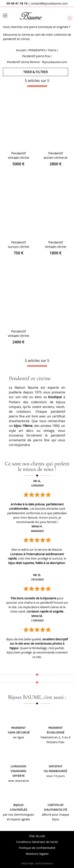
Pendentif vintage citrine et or (18, 158)
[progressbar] (37, 86)
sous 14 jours (56, 776)
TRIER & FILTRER (36, 72)
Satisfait (56, 766)
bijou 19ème (23, 426)
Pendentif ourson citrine (18, 244)
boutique (55, 397)
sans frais (58, 742)
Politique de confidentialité (37, 848)
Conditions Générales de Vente (37, 842)
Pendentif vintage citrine (56, 244)
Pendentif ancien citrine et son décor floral (56, 158)
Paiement (18, 728)
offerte (19, 776)
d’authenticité (56, 810)
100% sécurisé (19, 732)
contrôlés (19, 810)
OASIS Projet (28, 863)
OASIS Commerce (44, 863)
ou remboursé (55, 771)
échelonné (56, 732)
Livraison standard (18, 769)
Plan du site (37, 836)
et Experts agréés (18, 819)
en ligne (19, 737)
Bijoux (18, 805)
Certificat (56, 805)
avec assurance (19, 781)
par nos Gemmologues (18, 814)
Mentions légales (37, 854)
